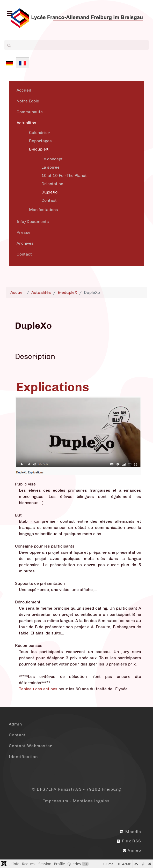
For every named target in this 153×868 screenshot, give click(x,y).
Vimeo (132, 850)
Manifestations (43, 210)
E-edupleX (39, 149)
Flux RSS (129, 841)
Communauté (30, 112)
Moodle (131, 832)
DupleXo (49, 192)
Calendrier (39, 133)
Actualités (26, 123)
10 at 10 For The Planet (64, 175)
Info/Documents (33, 222)
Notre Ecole (28, 101)
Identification (23, 757)
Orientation (52, 184)
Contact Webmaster (31, 746)
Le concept (52, 159)
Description (35, 356)
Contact (49, 200)
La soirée (50, 167)
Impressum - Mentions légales (76, 801)
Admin (15, 724)
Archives (25, 243)
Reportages (40, 141)
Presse (24, 232)
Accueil (24, 90)
